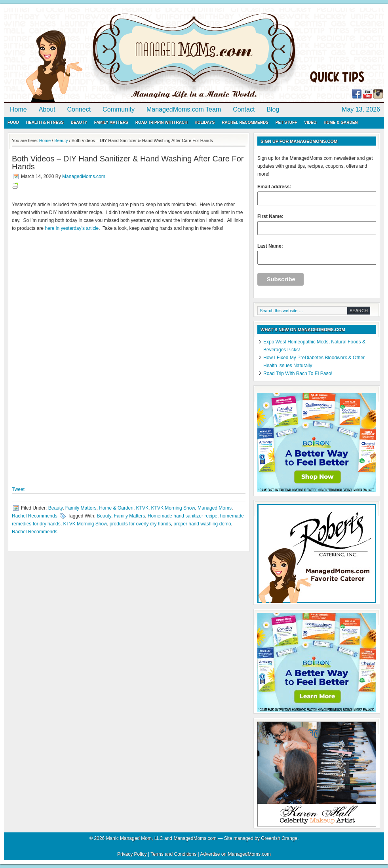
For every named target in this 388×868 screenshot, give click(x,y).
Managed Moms (215, 508)
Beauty (79, 122)
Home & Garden (340, 122)
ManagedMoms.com (95, 55)
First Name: (317, 224)
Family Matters (111, 122)
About (47, 109)
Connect (79, 109)
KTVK (142, 508)
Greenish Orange (279, 838)
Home (18, 109)
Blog (273, 109)
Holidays (204, 122)
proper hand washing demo (202, 524)
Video (310, 122)
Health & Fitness (45, 122)
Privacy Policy (132, 854)
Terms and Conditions (173, 854)
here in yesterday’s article (72, 228)
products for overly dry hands (140, 524)
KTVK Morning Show (173, 508)
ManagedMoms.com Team (184, 109)
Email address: (317, 195)
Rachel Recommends (245, 122)
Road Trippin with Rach (162, 122)
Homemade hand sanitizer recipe (183, 516)
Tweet (18, 489)
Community (119, 109)
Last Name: (317, 254)
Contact (244, 109)
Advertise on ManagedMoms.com (235, 854)
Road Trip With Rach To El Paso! (298, 373)
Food (13, 122)
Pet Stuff (286, 122)
